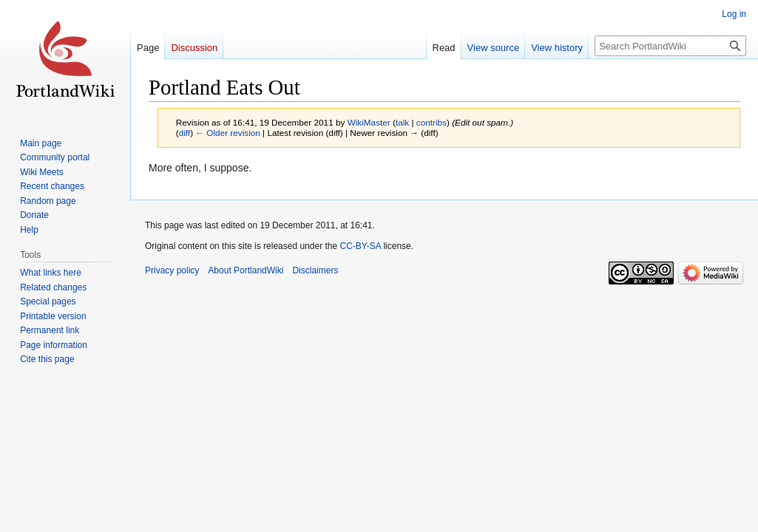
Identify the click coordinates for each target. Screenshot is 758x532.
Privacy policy (172, 270)
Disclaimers (315, 270)
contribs (432, 122)
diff (185, 133)
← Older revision (228, 133)
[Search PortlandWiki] (670, 46)
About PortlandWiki (246, 270)
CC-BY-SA (360, 246)
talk (402, 122)
